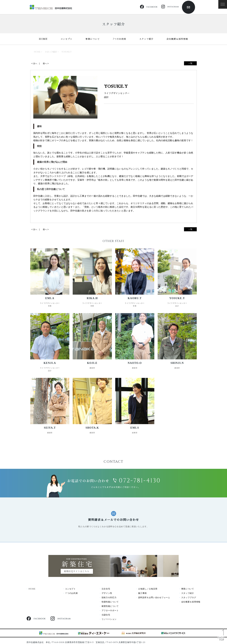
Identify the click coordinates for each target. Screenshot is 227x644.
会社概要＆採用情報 (177, 39)
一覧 (190, 63)
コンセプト (67, 39)
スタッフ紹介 (146, 39)
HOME (43, 39)
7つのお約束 (120, 39)
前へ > (46, 63)
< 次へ (34, 63)
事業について (93, 39)
